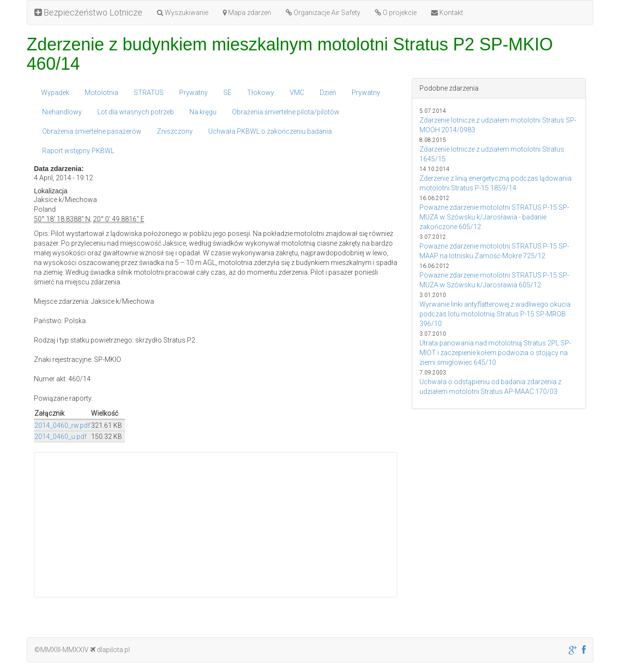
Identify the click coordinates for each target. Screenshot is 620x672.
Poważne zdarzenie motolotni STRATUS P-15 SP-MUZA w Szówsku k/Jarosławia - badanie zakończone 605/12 (494, 217)
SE (227, 93)
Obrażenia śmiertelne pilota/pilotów (286, 112)
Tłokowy (261, 93)
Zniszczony (175, 131)
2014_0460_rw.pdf (62, 425)
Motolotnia (101, 93)
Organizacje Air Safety (323, 13)
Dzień (328, 93)
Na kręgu (203, 112)
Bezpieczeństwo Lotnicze (88, 12)
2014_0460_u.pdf (61, 437)
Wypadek (55, 93)
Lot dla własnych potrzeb (136, 112)
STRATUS (149, 93)
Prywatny (194, 93)
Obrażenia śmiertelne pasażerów (92, 131)
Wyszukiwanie (183, 13)
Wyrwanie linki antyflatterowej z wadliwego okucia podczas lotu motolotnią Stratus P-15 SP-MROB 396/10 (495, 314)
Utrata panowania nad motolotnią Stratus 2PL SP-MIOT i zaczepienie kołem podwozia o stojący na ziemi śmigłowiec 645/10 (495, 353)
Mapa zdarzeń (247, 13)
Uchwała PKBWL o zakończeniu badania (270, 131)
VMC (297, 93)
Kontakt (447, 13)
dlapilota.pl (110, 650)
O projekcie (396, 13)
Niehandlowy (62, 112)
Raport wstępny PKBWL (78, 151)
